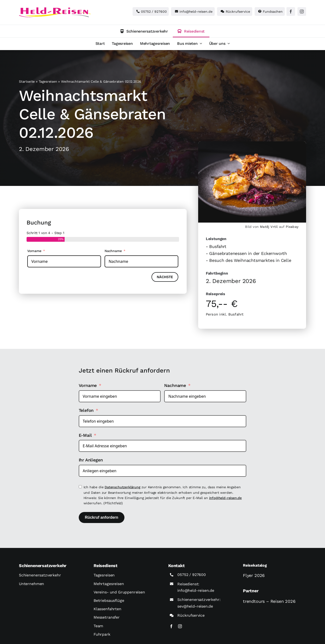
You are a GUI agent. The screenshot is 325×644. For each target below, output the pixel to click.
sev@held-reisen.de (195, 606)
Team (98, 626)
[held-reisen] (55, 9)
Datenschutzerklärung (122, 487)
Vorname (34, 251)
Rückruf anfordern (102, 517)
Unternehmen (31, 584)
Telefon (86, 410)
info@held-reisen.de (226, 498)
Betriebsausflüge (109, 601)
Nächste (165, 277)
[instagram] (302, 11)
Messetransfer (107, 617)
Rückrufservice (191, 615)
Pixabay (292, 227)
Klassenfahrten (107, 609)
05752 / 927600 (191, 575)
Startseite (27, 81)
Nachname (113, 251)
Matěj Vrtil (269, 227)
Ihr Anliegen (91, 460)
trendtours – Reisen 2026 (269, 601)
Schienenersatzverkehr (40, 575)
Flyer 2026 (254, 575)
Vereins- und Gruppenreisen (119, 592)
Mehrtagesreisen (109, 584)
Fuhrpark (102, 634)
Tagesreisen (48, 81)
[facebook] (291, 11)
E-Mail (85, 435)
